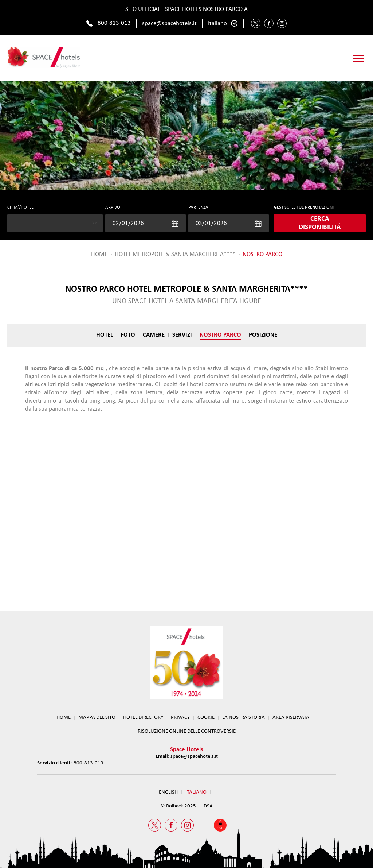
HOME (99, 254)
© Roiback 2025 (178, 806)
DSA (208, 806)
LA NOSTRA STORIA (244, 718)
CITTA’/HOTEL (20, 207)
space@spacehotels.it (169, 24)
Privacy (180, 718)
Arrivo (113, 207)
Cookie (206, 718)
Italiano (217, 24)
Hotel (105, 335)
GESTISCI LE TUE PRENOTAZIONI (304, 207)
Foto (128, 335)
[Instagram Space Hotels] (282, 23)
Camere (154, 335)
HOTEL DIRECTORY (143, 718)
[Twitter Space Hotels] (256, 23)
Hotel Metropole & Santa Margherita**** (175, 254)
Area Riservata (291, 718)
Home (64, 718)
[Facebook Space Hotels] (269, 23)
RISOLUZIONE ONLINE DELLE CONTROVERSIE (187, 731)
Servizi (182, 335)
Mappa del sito (97, 718)
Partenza (198, 207)
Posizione (263, 335)
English (168, 792)
